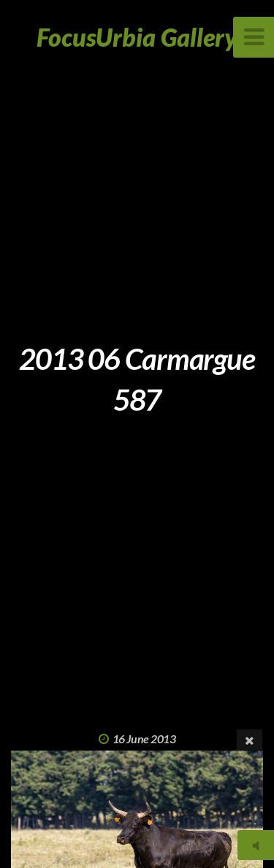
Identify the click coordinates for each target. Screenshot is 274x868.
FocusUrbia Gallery (137, 37)
